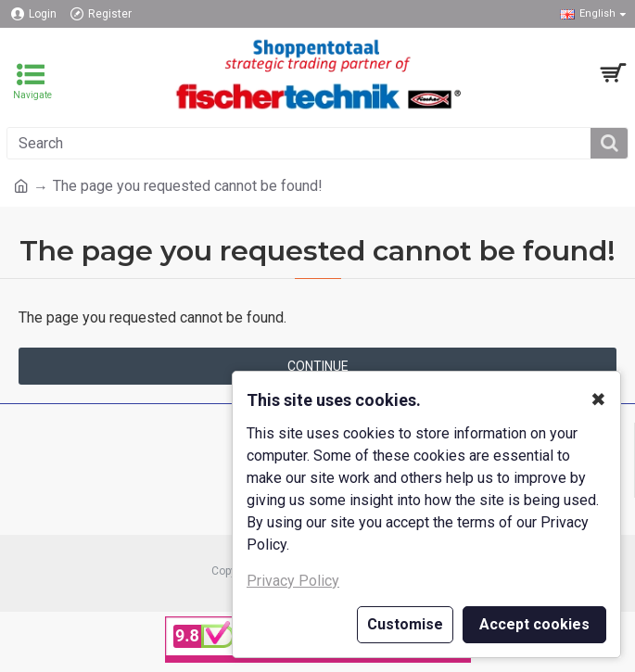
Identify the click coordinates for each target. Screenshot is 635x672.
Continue (318, 366)
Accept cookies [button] (534, 624)
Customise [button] (405, 624)
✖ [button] (598, 399)
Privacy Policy (293, 581)
